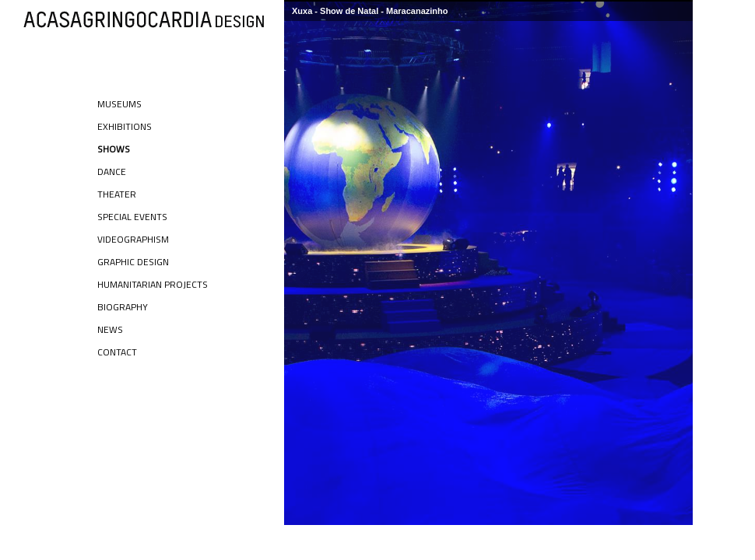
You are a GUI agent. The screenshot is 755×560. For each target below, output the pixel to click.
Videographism (133, 239)
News (110, 329)
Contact (117, 352)
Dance (112, 171)
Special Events (132, 217)
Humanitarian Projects (153, 284)
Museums (119, 104)
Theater (117, 194)
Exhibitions (125, 126)
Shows (114, 149)
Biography (123, 307)
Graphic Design (133, 262)
